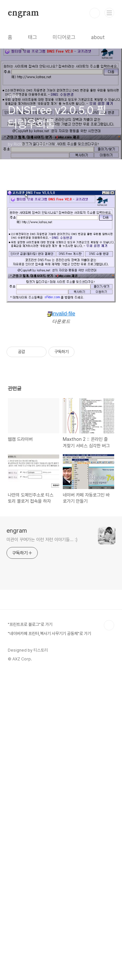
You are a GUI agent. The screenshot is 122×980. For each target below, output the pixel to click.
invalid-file (61, 395)
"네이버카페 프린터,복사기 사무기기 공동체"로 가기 (49, 940)
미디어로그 (64, 37)
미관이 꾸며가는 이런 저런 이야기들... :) (42, 846)
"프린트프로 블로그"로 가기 (30, 931)
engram (23, 13)
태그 (33, 37)
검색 (95, 13)
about (98, 37)
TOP (109, 931)
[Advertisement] (61, 224)
